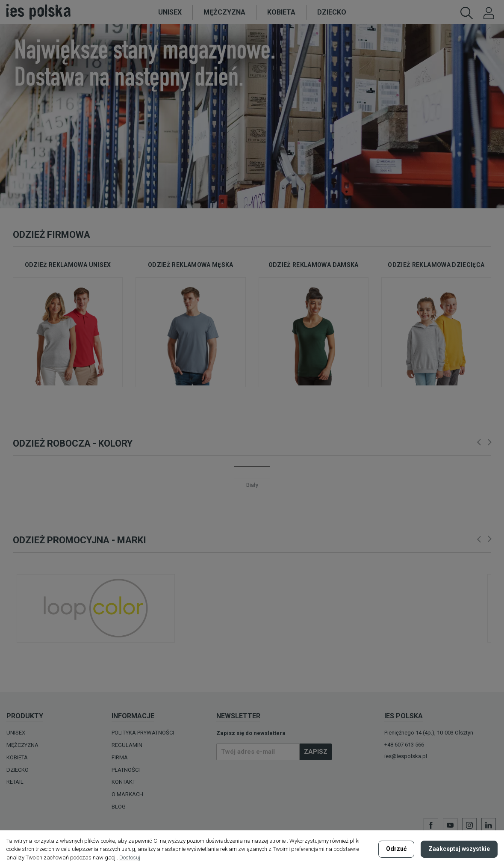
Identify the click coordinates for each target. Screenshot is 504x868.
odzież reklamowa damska (314, 265)
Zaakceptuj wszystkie (459, 849)
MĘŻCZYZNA (22, 745)
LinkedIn (489, 825)
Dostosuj (130, 858)
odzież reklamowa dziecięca (436, 265)
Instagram (469, 825)
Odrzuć (396, 849)
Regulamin (127, 745)
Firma (120, 757)
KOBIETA (17, 757)
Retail (15, 782)
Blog (119, 807)
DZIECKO (18, 770)
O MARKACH (127, 794)
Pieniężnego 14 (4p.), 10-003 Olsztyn (429, 733)
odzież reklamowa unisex (68, 265)
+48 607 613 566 (404, 745)
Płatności (126, 770)
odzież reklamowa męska (191, 265)
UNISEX (16, 733)
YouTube (450, 825)
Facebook (431, 825)
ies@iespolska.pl (406, 756)
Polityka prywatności (143, 733)
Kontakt (124, 782)
